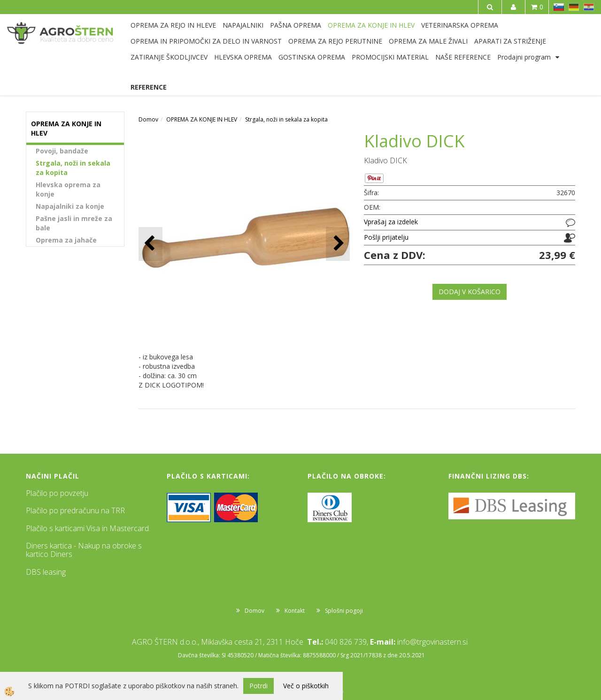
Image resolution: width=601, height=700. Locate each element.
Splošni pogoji (344, 611)
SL (559, 7)
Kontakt (295, 611)
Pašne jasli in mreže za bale (74, 223)
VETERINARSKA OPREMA (460, 25)
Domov (148, 119)
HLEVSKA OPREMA (243, 57)
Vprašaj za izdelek (391, 222)
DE (574, 7)
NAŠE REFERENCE (463, 57)
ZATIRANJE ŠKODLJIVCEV (169, 57)
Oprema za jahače (66, 240)
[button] (338, 244)
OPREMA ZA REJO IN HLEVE (173, 25)
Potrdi (258, 686)
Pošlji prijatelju (386, 237)
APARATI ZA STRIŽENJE (510, 41)
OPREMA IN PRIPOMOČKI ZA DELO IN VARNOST (206, 41)
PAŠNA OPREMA (296, 25)
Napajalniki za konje (70, 206)
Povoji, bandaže (62, 151)
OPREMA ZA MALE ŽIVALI (428, 41)
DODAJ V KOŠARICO (470, 292)
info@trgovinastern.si (432, 642)
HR (589, 7)
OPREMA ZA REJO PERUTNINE (335, 41)
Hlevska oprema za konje (68, 189)
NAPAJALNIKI (243, 25)
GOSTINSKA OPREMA (312, 57)
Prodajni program (524, 57)
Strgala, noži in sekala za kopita (73, 168)
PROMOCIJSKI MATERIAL (390, 57)
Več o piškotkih (306, 686)
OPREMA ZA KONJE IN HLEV (371, 25)
